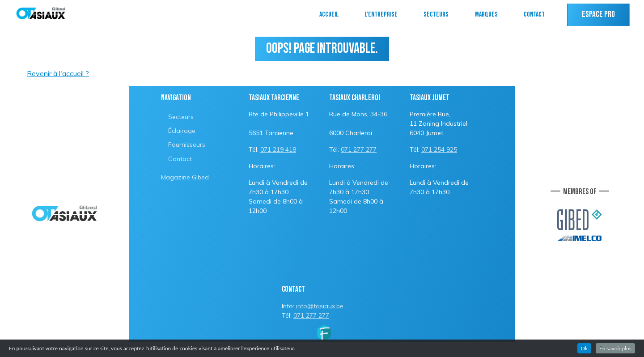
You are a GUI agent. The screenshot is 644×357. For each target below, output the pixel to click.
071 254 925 (439, 149)
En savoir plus (615, 348)
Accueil (329, 15)
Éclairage (182, 131)
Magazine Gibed (185, 177)
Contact (534, 15)
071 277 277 (359, 149)
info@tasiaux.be (320, 306)
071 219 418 (278, 149)
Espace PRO (598, 15)
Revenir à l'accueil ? (58, 73)
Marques (486, 15)
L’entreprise (381, 15)
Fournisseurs (187, 144)
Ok (585, 348)
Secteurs (436, 15)
